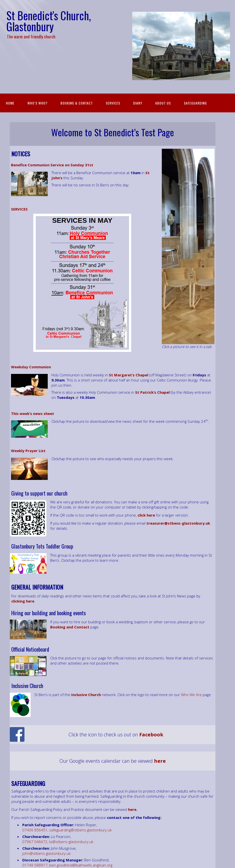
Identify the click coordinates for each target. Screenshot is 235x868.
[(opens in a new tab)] (30, 601)
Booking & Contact (77, 103)
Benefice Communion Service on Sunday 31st (52, 165)
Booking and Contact (70, 627)
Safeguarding (195, 103)
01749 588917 (35, 865)
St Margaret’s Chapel (129, 375)
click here (146, 515)
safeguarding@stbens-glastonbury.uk (80, 830)
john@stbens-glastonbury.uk (46, 853)
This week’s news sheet (33, 413)
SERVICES (19, 209)
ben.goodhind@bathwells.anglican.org (81, 865)
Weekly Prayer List (28, 451)
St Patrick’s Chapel (152, 392)
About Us (163, 103)
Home (10, 103)
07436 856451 (35, 830)
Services (113, 103)
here (132, 809)
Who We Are (191, 695)
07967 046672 (35, 842)
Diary (138, 103)
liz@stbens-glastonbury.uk (71, 842)
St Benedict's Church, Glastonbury (49, 21)
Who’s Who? (37, 103)
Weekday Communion (31, 367)
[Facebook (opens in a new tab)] (151, 735)
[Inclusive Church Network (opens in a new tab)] (86, 695)
